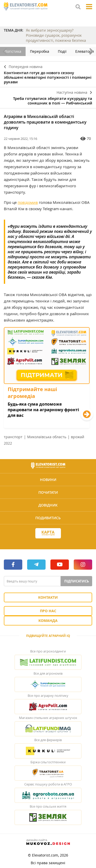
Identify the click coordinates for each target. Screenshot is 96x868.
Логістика (13, 51)
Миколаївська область (47, 437)
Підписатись (77, 581)
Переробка (40, 51)
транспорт (13, 437)
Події (62, 51)
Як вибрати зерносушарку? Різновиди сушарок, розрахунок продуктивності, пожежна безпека (56, 35)
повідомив (28, 202)
